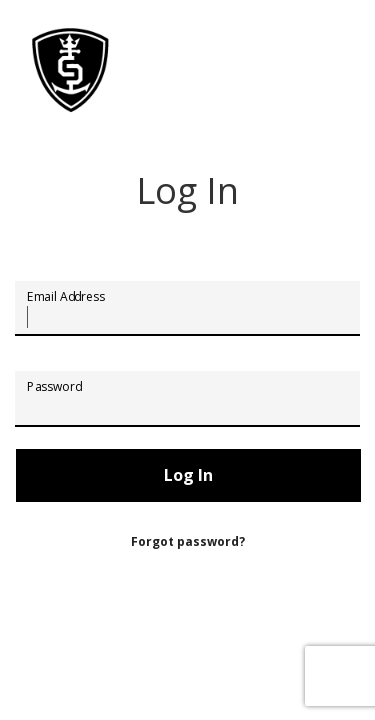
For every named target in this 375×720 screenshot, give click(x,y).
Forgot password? (188, 541)
